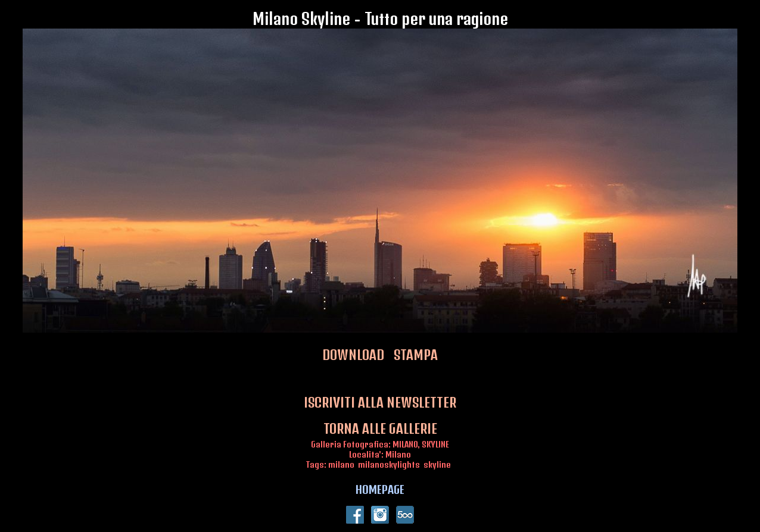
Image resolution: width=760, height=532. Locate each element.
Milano (398, 454)
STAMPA (416, 355)
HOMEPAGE (380, 489)
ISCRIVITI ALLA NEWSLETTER (380, 402)
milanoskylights (389, 464)
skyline (437, 464)
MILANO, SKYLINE (421, 444)
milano (341, 464)
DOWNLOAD (353, 355)
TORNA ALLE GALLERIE (380, 428)
